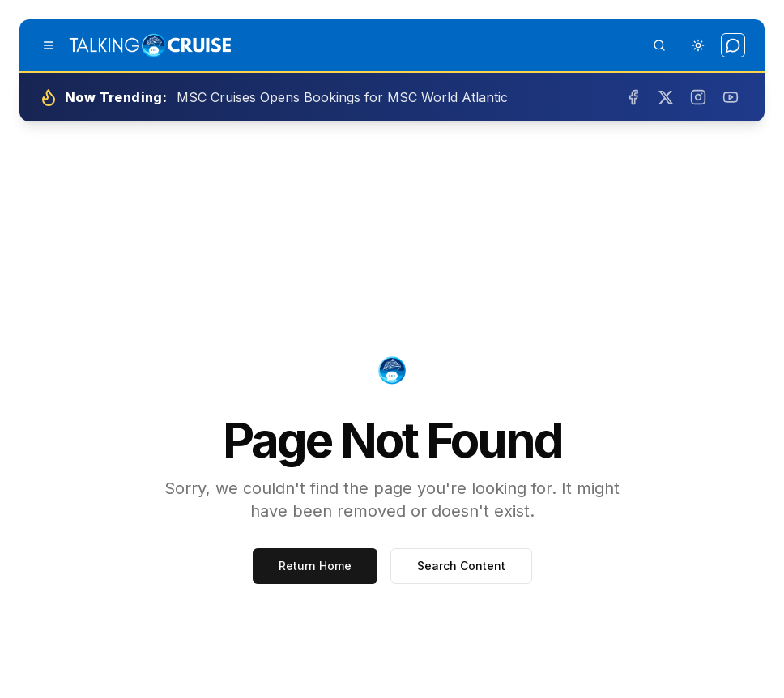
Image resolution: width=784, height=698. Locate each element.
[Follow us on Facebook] (633, 97)
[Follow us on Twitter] (666, 97)
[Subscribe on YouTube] (731, 97)
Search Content (461, 566)
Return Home (315, 566)
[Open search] (659, 45)
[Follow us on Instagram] (698, 97)
